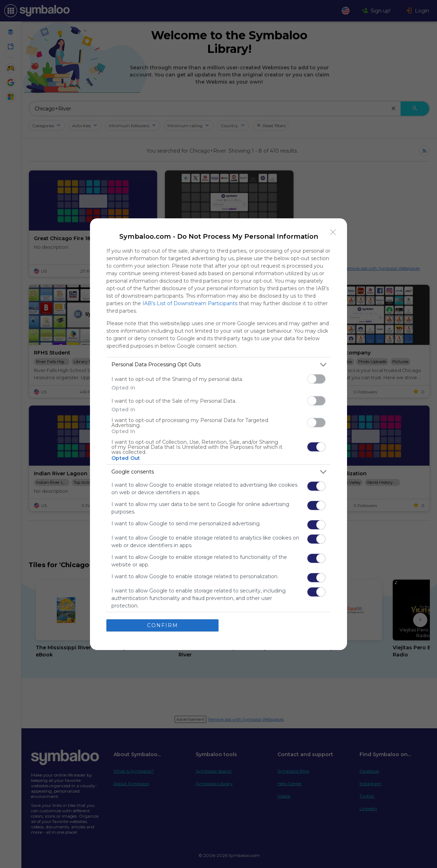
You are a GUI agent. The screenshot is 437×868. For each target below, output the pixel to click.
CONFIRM (163, 625)
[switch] (316, 379)
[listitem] (218, 365)
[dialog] (218, 434)
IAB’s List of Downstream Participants (190, 303)
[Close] (333, 232)
